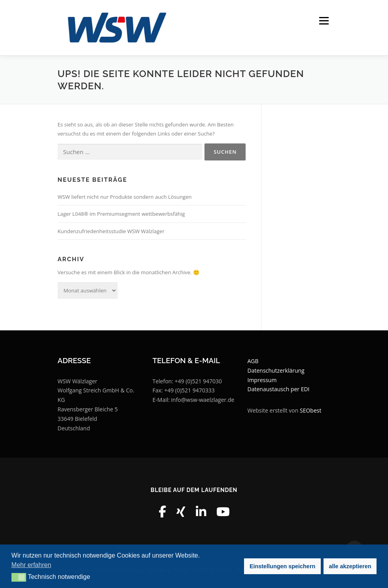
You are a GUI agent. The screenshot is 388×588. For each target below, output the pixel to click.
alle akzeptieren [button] (350, 566)
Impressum (262, 380)
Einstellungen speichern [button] (282, 566)
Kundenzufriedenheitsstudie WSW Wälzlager (111, 231)
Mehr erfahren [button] (31, 565)
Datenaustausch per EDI (279, 389)
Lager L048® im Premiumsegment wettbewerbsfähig (121, 214)
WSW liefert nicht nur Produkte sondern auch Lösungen (125, 197)
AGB (253, 361)
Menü (324, 21)
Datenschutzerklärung (276, 370)
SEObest (310, 410)
